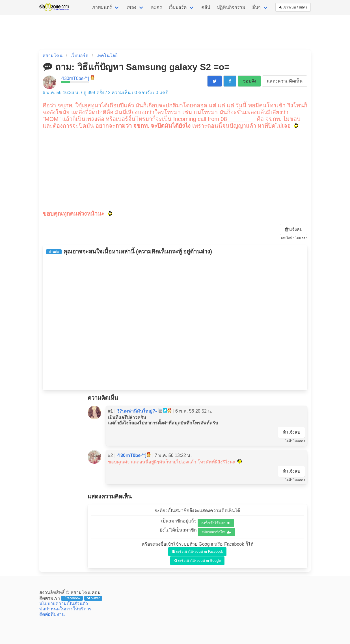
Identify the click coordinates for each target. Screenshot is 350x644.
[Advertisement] (175, 169)
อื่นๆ (256, 7)
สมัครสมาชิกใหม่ (216, 532)
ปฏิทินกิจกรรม (231, 7)
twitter (93, 598)
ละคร (156, 7)
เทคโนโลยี (107, 56)
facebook (72, 598)
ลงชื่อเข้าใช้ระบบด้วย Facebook (198, 552)
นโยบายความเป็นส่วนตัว (64, 603)
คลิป (206, 7)
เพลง (131, 7)
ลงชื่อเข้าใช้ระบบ (216, 523)
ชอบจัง (249, 81)
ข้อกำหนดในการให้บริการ (65, 609)
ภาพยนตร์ (102, 7)
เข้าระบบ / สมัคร (293, 7)
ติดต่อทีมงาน (52, 614)
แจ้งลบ (294, 229)
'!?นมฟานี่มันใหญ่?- (137, 411)
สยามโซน (53, 56)
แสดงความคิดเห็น (285, 81)
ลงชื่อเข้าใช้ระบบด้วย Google (198, 561)
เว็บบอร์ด (178, 7)
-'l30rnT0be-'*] (75, 78)
